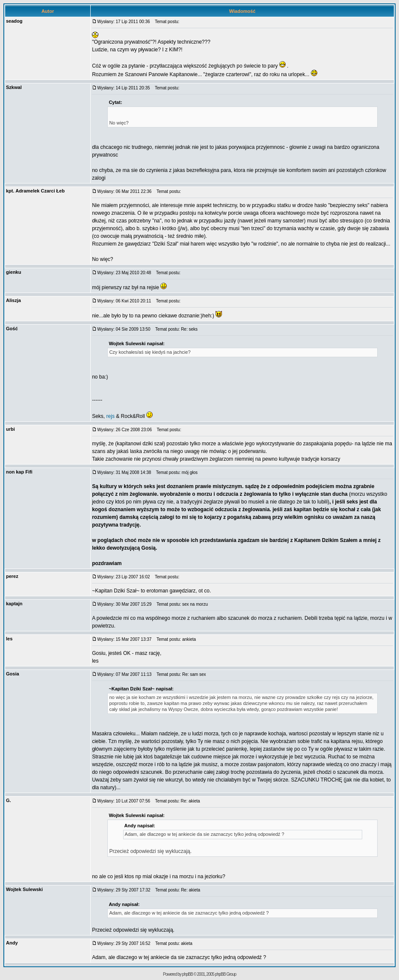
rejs (111, 416)
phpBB (188, 974)
